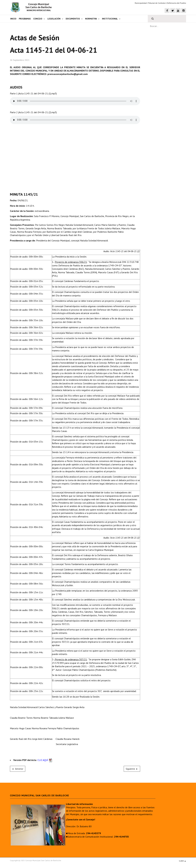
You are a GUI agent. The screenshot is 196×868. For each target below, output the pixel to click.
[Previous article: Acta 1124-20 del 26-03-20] (18, 769)
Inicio (13, 19)
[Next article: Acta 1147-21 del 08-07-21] (132, 769)
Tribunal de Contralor (157, 3)
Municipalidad (141, 3)
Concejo (38, 19)
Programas (25, 19)
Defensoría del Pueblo (177, 3)
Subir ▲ (182, 861)
